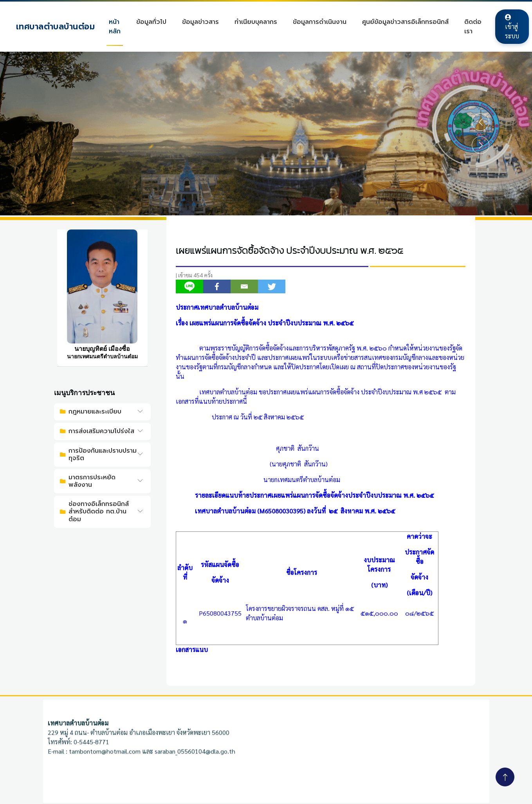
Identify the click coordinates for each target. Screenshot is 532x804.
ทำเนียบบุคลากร (259, 22)
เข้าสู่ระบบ (515, 27)
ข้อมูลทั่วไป (154, 22)
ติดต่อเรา (476, 27)
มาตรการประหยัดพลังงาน (88, 481)
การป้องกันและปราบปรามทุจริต (98, 454)
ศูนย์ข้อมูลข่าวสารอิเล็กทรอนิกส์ (408, 22)
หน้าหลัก (118, 27)
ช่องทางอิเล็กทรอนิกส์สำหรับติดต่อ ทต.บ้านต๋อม (94, 511)
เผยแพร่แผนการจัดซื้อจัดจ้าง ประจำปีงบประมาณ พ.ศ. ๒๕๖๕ (289, 251)
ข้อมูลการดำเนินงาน (323, 22)
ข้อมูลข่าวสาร (204, 22)
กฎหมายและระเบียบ (91, 412)
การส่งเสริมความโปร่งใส (97, 431)
